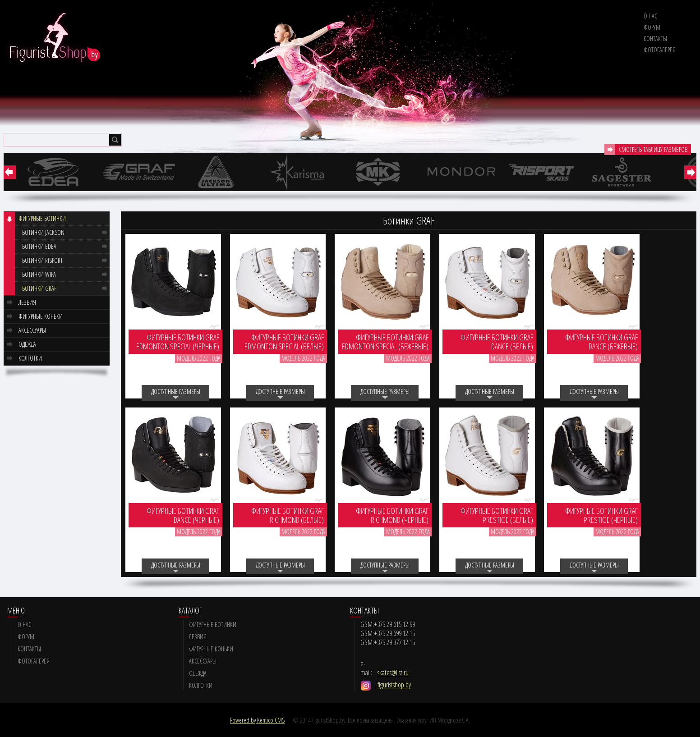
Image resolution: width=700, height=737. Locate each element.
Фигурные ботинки (42, 218)
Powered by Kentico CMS (257, 720)
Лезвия (27, 302)
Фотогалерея (660, 50)
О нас (650, 16)
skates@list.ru (393, 673)
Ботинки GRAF (39, 288)
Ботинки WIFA (39, 274)
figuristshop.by (394, 685)
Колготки (30, 358)
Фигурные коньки (41, 316)
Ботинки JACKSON (43, 232)
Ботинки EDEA (39, 246)
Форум (652, 27)
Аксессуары (32, 330)
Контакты (655, 39)
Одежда (27, 344)
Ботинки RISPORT (42, 260)
